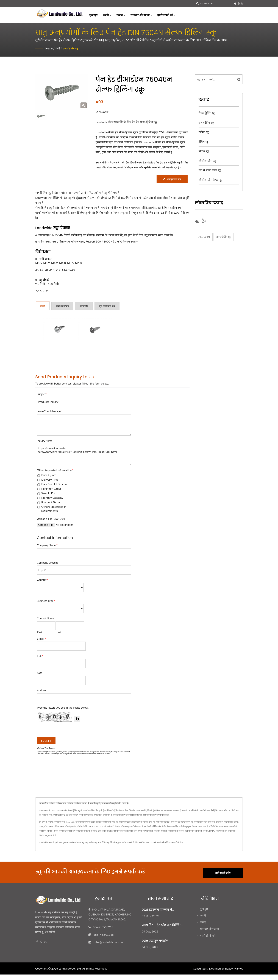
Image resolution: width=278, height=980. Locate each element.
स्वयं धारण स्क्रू (79, 842)
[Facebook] (37, 941)
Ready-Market (234, 967)
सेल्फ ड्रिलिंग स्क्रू (71, 48)
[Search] (216, 3)
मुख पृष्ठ (93, 15)
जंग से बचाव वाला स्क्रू (210, 170)
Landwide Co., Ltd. (70, 967)
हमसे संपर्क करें (166, 15)
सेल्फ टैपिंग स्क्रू (206, 122)
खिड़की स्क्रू (114, 842)
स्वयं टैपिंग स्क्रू (104, 842)
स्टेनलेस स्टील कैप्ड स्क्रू (210, 180)
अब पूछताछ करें (172, 179)
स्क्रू (87, 842)
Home (49, 48)
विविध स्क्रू (204, 151)
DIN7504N (204, 237)
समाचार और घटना (141, 15)
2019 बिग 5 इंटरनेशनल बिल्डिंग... (163, 924)
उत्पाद (121, 15)
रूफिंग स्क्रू (204, 132)
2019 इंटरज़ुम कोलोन (155, 940)
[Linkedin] (45, 941)
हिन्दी (240, 4)
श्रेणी (58, 48)
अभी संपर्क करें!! (225, 872)
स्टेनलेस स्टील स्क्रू (207, 161)
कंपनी (107, 15)
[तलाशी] (197, 3)
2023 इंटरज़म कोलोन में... (158, 908)
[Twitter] (41, 941)
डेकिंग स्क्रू (204, 142)
